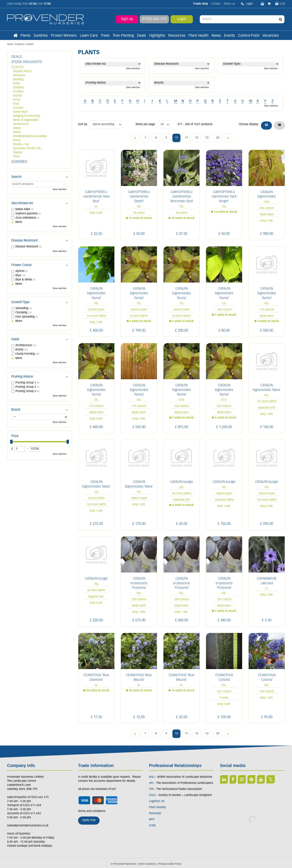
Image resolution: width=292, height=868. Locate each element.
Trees (16, 157)
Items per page (145, 124)
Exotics (18, 96)
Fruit (16, 104)
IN (242, 779)
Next (228, 138)
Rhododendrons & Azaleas (30, 136)
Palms (17, 132)
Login (182, 19)
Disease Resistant (25, 241)
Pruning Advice (22, 377)
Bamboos (19, 76)
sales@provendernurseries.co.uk (28, 826)
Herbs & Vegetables (26, 120)
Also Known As (22, 203)
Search (16, 177)
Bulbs (17, 84)
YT (261, 779)
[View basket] (280, 4)
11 (187, 138)
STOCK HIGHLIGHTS (27, 62)
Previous (135, 138)
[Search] (242, 19)
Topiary (18, 153)
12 (197, 138)
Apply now (89, 820)
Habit (15, 339)
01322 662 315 (154, 19)
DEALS (17, 57)
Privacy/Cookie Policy (170, 860)
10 (176, 138)
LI (224, 779)
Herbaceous (21, 124)
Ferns (17, 100)
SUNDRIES (19, 162)
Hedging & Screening (26, 116)
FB (233, 779)
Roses (17, 140)
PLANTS (17, 67)
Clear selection (133, 69)
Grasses (18, 108)
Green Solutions (147, 860)
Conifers (18, 92)
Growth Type (20, 302)
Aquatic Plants (22, 71)
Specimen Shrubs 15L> (28, 149)
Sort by (83, 124)
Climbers (19, 88)
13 (207, 138)
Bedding (18, 80)
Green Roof (20, 112)
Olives (17, 128)
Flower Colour (22, 265)
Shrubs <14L (21, 144)
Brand (16, 410)
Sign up (127, 19)
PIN (251, 779)
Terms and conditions (92, 811)
